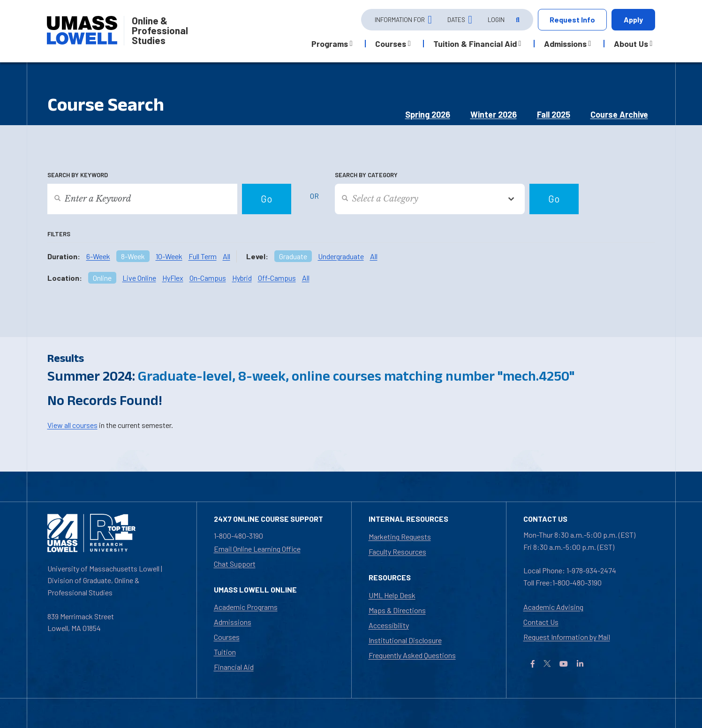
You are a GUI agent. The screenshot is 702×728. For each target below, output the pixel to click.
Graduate (293, 256)
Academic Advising (553, 607)
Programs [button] (330, 44)
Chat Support (235, 564)
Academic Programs (246, 607)
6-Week (98, 256)
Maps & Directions (397, 610)
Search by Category (366, 175)
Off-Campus (277, 278)
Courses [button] (391, 44)
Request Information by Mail (567, 637)
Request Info (572, 19)
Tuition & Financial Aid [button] (475, 44)
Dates (456, 19)
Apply (633, 19)
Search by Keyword (78, 175)
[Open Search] (517, 20)
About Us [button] (631, 44)
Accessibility (389, 625)
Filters (59, 234)
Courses (227, 637)
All (226, 256)
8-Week (133, 256)
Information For (400, 19)
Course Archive (619, 114)
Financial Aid (234, 667)
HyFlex (173, 278)
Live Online (139, 278)
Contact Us (541, 622)
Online (102, 278)
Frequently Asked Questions (412, 655)
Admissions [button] (565, 44)
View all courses (72, 425)
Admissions (233, 622)
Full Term (203, 256)
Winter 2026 (494, 114)
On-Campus (208, 278)
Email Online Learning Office (257, 549)
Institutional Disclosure (405, 640)
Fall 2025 (554, 114)
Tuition (225, 652)
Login (496, 19)
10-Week (169, 256)
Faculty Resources (397, 552)
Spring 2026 (428, 114)
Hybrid (242, 278)
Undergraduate (341, 256)
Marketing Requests (400, 537)
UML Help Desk (392, 595)
